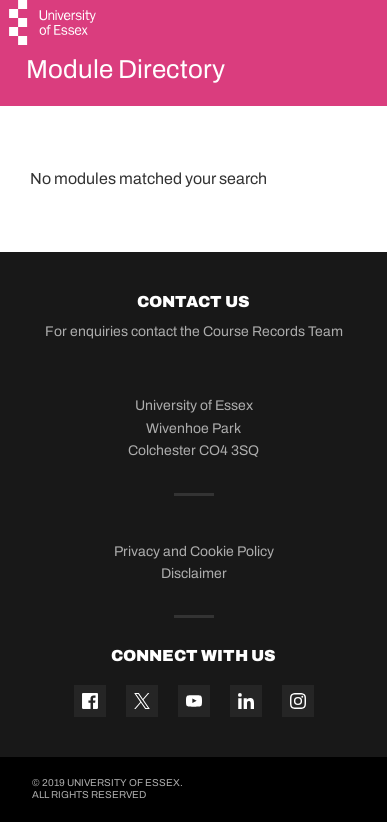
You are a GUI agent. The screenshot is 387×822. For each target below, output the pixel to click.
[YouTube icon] (194, 701)
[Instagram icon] (298, 701)
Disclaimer (194, 573)
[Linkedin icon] (246, 701)
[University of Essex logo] (53, 25)
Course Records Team (273, 331)
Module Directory (125, 69)
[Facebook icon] (90, 701)
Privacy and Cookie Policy (194, 551)
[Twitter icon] (142, 701)
